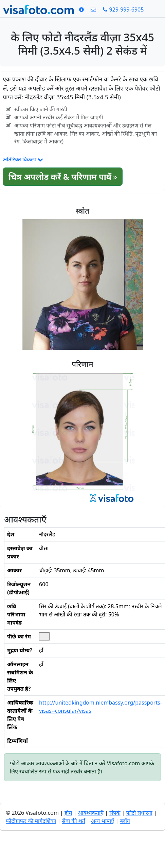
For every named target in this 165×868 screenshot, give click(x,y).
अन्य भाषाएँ (103, 821)
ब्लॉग (125, 821)
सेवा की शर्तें (74, 821)
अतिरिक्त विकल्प (23, 159)
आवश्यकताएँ (91, 813)
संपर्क (115, 813)
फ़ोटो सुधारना (139, 813)
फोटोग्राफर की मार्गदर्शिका (31, 821)
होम (68, 813)
